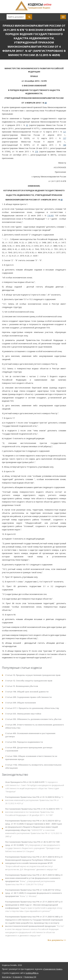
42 (46, 103)
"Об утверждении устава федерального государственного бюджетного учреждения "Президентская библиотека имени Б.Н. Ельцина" (33, 848)
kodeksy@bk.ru (32, 973)
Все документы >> (57, 941)
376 (37, 152)
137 (64, 138)
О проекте (17, 977)
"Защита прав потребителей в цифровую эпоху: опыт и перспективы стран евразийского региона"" (34, 908)
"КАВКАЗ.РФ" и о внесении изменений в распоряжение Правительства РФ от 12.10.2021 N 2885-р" (34, 830)
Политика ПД (30, 977)
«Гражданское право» (53, 969)
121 (64, 132)
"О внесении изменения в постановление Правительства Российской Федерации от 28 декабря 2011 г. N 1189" (34, 813)
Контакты (6, 977)
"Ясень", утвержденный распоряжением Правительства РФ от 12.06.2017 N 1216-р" (34, 881)
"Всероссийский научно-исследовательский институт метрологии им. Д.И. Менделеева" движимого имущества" (34, 864)
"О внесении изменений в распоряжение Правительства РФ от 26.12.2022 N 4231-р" (34, 801)
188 (64, 145)
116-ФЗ (50, 215)
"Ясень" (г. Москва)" (34, 894)
